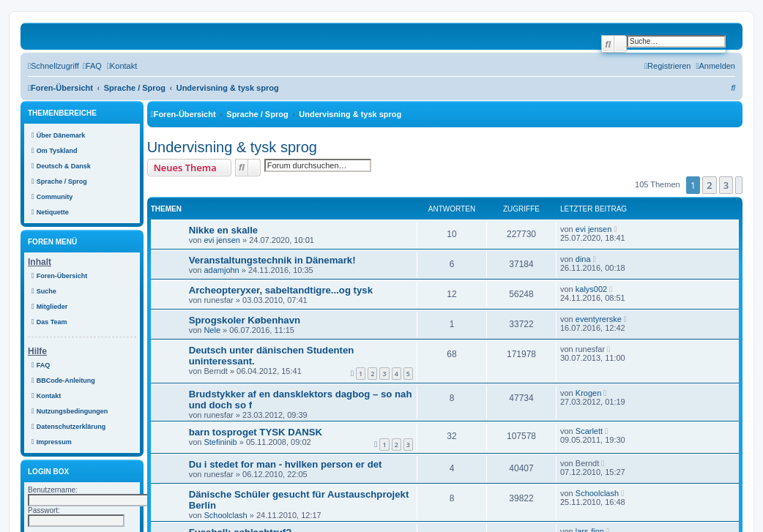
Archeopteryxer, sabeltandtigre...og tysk (281, 290)
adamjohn (221, 270)
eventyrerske (599, 319)
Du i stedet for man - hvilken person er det (286, 464)
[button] (739, 185)
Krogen (588, 393)
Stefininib (220, 442)
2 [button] (709, 185)
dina (583, 259)
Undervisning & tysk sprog (232, 147)
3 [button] (726, 185)
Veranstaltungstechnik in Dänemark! (272, 260)
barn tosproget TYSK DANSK (256, 432)
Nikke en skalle (224, 230)
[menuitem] (92, 66)
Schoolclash (225, 515)
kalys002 (591, 289)
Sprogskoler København (245, 320)
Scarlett (589, 431)
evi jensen (222, 240)
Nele (212, 330)
